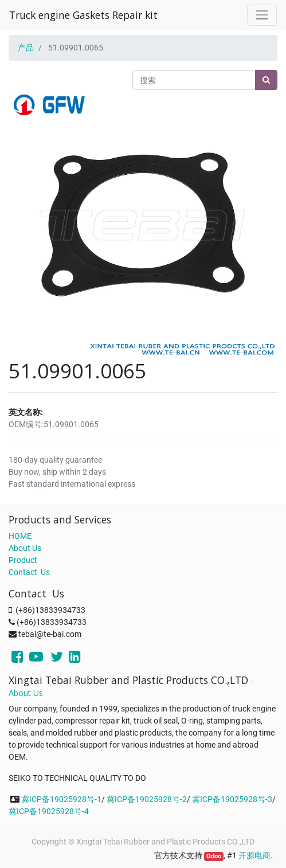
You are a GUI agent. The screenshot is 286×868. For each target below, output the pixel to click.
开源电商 (254, 855)
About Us (25, 548)
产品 (26, 48)
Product (23, 560)
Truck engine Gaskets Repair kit (83, 15)
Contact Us (29, 572)
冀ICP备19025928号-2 (147, 799)
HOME (20, 536)
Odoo (214, 856)
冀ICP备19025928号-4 (49, 811)
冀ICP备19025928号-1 (61, 799)
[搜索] (266, 80)
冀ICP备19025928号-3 (232, 799)
